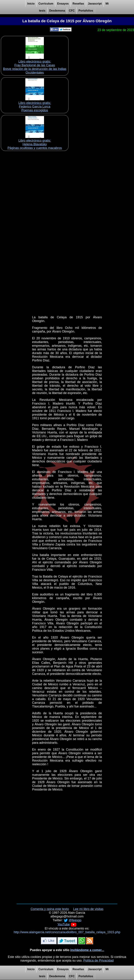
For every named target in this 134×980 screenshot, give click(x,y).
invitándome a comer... (87, 950)
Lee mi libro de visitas (88, 909)
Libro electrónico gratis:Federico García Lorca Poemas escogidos (35, 107)
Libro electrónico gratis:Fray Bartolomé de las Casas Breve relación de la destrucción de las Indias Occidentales (35, 67)
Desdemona (57, 11)
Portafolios (86, 11)
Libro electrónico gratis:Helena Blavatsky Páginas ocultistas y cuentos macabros (35, 144)
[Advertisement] (67, 176)
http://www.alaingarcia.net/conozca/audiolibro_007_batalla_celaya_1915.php (67, 932)
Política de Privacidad (98, 961)
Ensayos (63, 4)
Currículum (46, 4)
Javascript (95, 4)
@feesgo (75, 920)
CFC (72, 11)
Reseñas (78, 4)
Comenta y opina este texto (50, 909)
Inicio (31, 4)
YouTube (64, 924)
